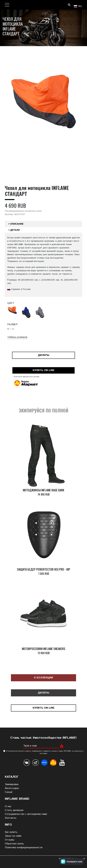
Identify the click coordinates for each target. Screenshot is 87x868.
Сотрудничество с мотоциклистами (26, 814)
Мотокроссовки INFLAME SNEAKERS (44, 649)
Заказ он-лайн (13, 836)
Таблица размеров (17, 337)
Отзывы (10, 840)
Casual (9, 792)
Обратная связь (14, 844)
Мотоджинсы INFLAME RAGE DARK (43, 490)
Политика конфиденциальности (24, 848)
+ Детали (14, 230)
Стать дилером (14, 810)
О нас (8, 806)
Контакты (11, 818)
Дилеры (43, 355)
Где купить (11, 832)
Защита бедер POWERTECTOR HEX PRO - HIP (43, 569)
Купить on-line (44, 370)
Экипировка (12, 784)
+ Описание (16, 224)
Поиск (69, 5)
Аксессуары (12, 788)
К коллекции (44, 678)
